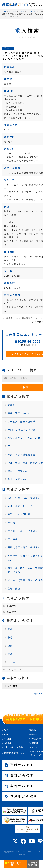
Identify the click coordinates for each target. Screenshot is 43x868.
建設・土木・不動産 (19, 514)
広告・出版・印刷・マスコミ (24, 498)
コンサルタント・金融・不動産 (25, 438)
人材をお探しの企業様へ (14, 747)
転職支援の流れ (36, 739)
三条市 (8, 48)
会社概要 (8, 743)
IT (9, 446)
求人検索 (8, 739)
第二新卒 (11, 612)
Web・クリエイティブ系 (22, 430)
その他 (11, 523)
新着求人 (33, 730)
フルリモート (14, 669)
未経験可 (11, 606)
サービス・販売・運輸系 (21, 422)
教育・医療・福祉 (18, 479)
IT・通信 (13, 539)
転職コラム (9, 734)
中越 (10, 637)
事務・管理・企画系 (19, 413)
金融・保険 (14, 588)
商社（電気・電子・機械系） (24, 547)
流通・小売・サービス (20, 506)
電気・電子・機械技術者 (21, 455)
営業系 (11, 405)
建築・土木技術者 (18, 471)
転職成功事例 (35, 743)
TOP (6, 730)
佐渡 (10, 654)
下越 (10, 629)
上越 (10, 646)
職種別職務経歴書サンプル (15, 753)
